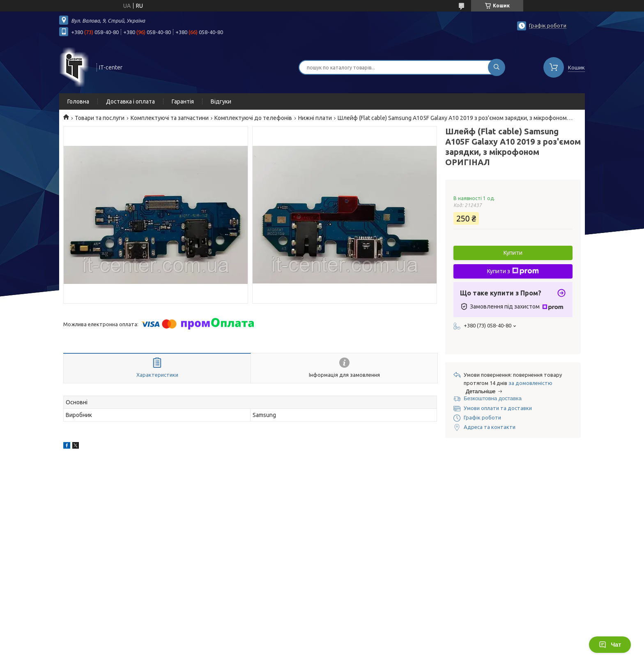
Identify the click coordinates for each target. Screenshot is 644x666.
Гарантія (183, 101)
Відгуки (221, 101)
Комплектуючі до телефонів (253, 118)
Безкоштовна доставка (493, 398)
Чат (610, 645)
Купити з (513, 271)
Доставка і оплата (130, 101)
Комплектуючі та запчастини (170, 118)
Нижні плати (315, 118)
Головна (78, 101)
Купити (513, 253)
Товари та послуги (100, 118)
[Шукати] (497, 67)
